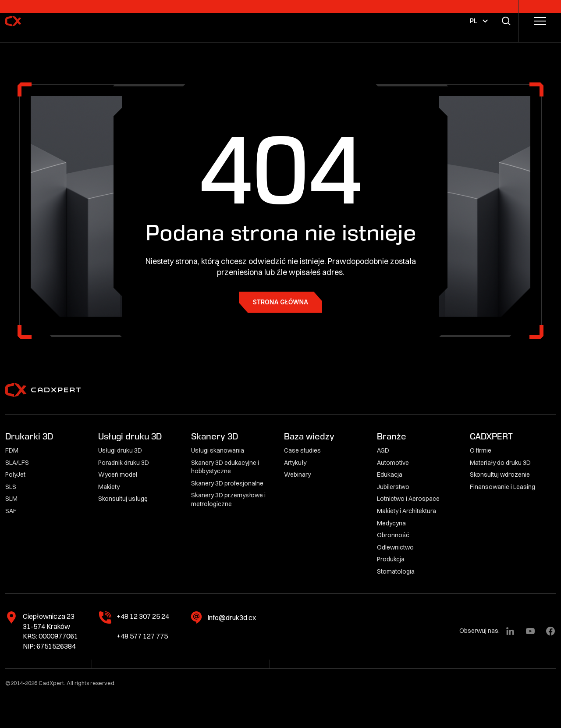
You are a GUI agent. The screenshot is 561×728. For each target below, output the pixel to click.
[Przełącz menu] (540, 21)
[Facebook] (550, 631)
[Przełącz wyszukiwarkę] (508, 21)
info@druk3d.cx (232, 617)
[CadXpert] (37, 21)
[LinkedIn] (510, 631)
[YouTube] (530, 631)
